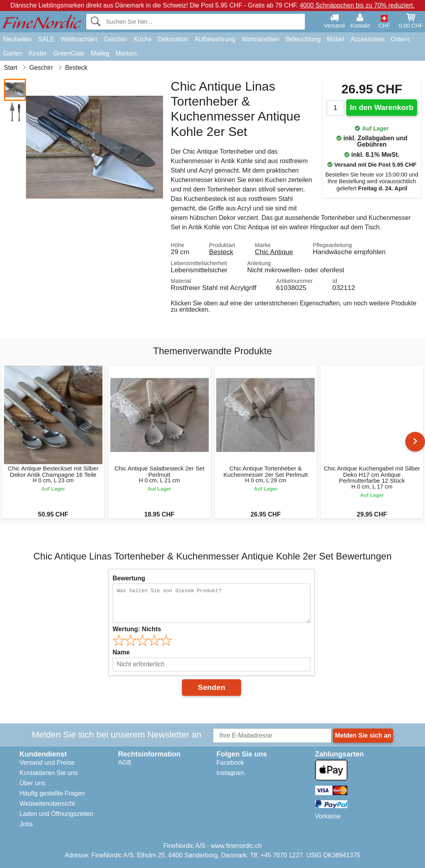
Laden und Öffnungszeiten (57, 814)
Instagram (231, 773)
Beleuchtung (303, 39)
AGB (125, 763)
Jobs (26, 824)
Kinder (38, 53)
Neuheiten (18, 39)
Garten (13, 53)
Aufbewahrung (215, 39)
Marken (126, 53)
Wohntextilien (260, 39)
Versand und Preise (47, 763)
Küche (142, 39)
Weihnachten (79, 39)
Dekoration (173, 39)
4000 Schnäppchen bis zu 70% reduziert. (357, 5)
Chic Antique (274, 252)
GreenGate (69, 53)
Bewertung (129, 578)
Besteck (221, 252)
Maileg (100, 53)
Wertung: (137, 629)
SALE (46, 39)
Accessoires (367, 39)
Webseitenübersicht (47, 804)
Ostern (400, 39)
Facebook (230, 763)
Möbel (336, 39)
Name (121, 652)
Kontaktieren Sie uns (49, 773)
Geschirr (115, 39)
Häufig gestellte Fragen (52, 793)
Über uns (32, 783)
